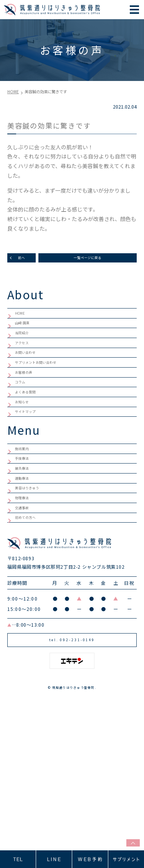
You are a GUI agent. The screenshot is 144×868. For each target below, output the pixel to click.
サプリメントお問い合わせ (47, 400)
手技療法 (26, 537)
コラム (23, 431)
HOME (23, 322)
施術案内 (26, 521)
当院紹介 (26, 353)
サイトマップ (31, 479)
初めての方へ (31, 631)
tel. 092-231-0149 (72, 766)
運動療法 (26, 568)
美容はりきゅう (34, 584)
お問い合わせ (31, 384)
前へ (22, 261)
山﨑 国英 (26, 338)
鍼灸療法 (26, 553)
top (129, 841)
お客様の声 (28, 416)
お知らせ (26, 463)
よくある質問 (31, 447)
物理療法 (26, 600)
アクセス (26, 369)
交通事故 (26, 616)
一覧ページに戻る (88, 261)
